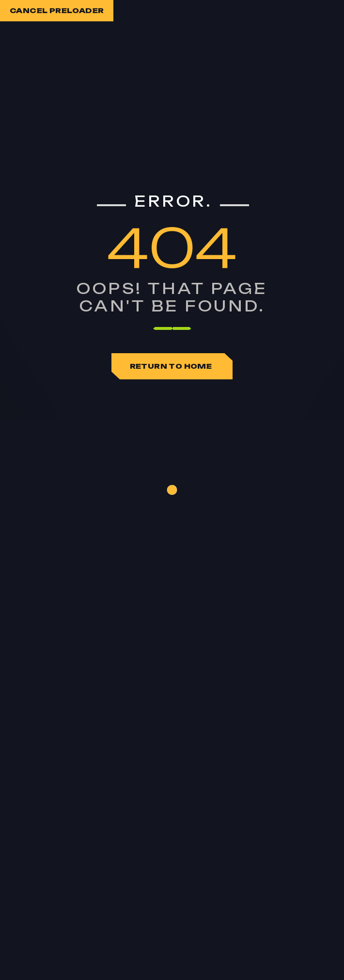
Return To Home (172, 366)
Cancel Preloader (57, 10)
